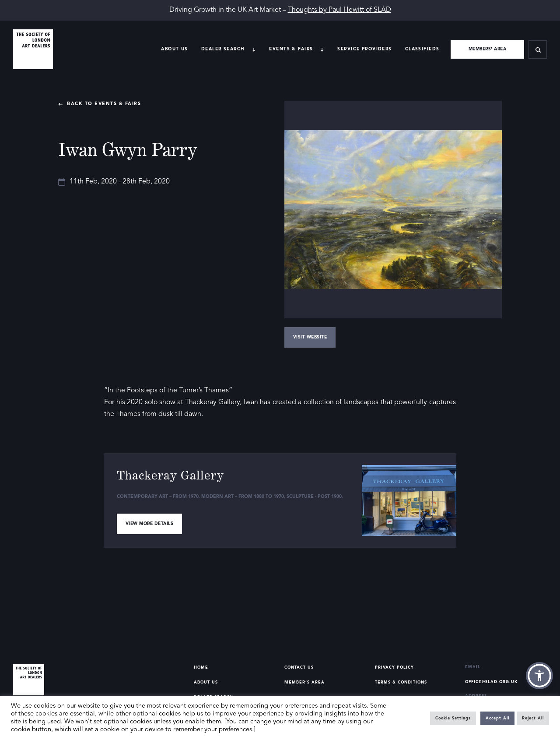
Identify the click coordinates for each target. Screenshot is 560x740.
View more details (150, 524)
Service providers (364, 49)
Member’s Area (304, 682)
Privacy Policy (394, 668)
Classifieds (422, 49)
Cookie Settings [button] (453, 718)
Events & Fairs (291, 49)
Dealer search (223, 49)
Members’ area (488, 49)
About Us (174, 49)
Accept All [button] (497, 718)
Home (201, 668)
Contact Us (299, 668)
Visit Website (310, 337)
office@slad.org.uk (492, 682)
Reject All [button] (533, 718)
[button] (539, 676)
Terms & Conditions (401, 682)
